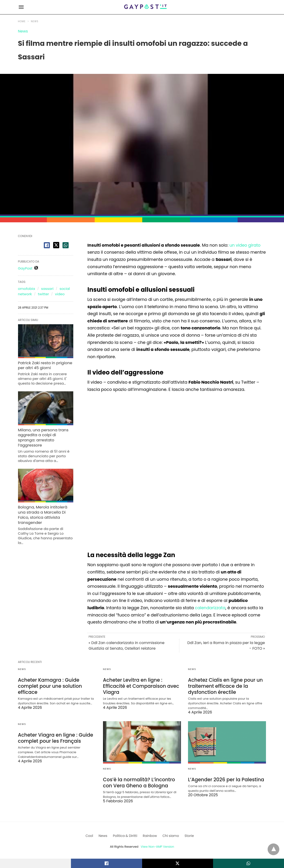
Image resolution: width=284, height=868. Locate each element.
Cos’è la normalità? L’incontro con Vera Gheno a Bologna (138, 782)
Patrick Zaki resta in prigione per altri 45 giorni (44, 365)
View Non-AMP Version (157, 845)
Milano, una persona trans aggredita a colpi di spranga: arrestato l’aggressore (45, 434)
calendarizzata (210, 608)
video (60, 294)
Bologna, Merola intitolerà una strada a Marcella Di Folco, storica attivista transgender (42, 508)
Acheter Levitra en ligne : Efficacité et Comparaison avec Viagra (140, 686)
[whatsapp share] (66, 245)
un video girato (245, 245)
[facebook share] (47, 245)
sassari (47, 289)
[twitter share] (56, 245)
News (35, 21)
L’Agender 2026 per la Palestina (225, 779)
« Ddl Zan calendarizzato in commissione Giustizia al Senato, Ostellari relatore (126, 646)
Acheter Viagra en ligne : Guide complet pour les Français (55, 737)
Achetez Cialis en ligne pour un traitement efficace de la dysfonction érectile (224, 686)
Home (22, 21)
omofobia (27, 289)
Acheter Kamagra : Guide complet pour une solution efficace (49, 686)
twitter (43, 294)
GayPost (25, 268)
